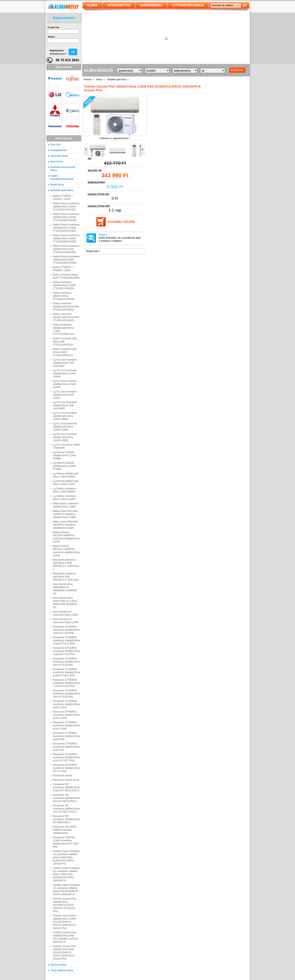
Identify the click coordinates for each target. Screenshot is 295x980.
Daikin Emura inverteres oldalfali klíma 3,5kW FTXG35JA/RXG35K (66, 228)
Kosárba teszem (121, 222)
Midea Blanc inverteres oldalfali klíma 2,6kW (66, 505)
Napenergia (151, 5)
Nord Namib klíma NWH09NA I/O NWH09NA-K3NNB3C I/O (65, 589)
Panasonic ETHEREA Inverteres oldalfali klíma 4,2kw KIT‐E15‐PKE (66, 651)
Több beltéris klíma (62, 970)
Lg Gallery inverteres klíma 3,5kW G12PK (65, 498)
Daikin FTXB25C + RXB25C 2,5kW (63, 269)
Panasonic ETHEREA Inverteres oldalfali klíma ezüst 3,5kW (66, 715)
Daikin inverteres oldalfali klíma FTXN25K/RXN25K (64, 296)
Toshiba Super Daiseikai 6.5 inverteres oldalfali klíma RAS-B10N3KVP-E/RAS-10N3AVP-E (66, 890)
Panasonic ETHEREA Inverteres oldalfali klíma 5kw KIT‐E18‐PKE (66, 662)
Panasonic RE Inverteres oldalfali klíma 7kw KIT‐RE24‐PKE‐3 (66, 809)
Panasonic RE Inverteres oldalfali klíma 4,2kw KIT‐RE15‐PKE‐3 (66, 787)
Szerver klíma (58, 965)
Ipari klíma (57, 162)
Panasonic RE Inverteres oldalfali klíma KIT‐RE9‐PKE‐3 (66, 819)
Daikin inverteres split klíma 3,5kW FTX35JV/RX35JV (65, 352)
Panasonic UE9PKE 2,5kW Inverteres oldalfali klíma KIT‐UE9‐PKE (66, 842)
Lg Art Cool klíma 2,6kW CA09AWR (66, 446)
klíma (92, 5)
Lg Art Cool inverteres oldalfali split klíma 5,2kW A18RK (65, 437)
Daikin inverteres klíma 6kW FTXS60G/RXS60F (66, 276)
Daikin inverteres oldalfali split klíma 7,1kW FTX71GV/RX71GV (64, 329)
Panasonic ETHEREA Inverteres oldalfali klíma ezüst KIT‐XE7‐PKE (66, 757)
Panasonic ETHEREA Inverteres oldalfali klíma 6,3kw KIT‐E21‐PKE (66, 672)
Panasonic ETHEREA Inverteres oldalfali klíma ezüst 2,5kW (66, 704)
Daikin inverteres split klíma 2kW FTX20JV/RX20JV (65, 342)
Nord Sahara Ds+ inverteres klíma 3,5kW (66, 621)
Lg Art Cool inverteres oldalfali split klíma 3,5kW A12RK (65, 427)
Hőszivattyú (119, 5)
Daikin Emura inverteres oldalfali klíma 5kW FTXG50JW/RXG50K (66, 260)
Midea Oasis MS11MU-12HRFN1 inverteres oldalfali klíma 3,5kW (66, 514)
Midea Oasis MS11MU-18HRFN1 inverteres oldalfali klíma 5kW (66, 525)
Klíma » (100, 79)
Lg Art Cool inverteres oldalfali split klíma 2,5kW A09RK (65, 416)
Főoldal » (89, 79)
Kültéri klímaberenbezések (62, 177)
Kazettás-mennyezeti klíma (63, 169)
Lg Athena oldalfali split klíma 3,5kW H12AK (66, 483)
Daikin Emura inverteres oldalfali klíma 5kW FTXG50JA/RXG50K (66, 249)
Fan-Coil (55, 145)
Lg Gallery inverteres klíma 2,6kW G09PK (65, 490)
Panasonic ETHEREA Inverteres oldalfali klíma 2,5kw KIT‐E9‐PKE (66, 630)
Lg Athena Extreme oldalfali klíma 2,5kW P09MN (64, 455)
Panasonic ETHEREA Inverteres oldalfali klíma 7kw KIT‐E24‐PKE (66, 694)
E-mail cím (53, 27)
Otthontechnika (188, 5)
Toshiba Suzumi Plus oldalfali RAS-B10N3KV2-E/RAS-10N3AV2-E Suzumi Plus (65, 905)
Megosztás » (93, 251)
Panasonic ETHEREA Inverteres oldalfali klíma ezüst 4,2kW (66, 726)
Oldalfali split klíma (62, 190)
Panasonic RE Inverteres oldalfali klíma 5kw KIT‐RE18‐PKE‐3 (66, 798)
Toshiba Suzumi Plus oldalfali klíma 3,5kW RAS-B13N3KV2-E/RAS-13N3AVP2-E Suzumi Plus (65, 922)
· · (57, 52)
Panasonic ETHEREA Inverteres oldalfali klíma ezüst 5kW (66, 736)
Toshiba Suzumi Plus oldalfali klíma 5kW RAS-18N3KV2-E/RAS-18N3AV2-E (66, 937)
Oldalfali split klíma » (118, 79)
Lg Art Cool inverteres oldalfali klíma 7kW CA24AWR (65, 405)
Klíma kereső (99, 70)
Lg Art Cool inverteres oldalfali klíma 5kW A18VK (65, 395)
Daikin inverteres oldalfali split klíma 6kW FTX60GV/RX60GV (66, 317)
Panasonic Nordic (63, 776)
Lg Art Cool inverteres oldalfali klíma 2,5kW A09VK (65, 373)
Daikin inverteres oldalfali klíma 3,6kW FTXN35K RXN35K (64, 285)
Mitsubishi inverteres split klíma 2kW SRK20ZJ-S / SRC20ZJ (66, 577)
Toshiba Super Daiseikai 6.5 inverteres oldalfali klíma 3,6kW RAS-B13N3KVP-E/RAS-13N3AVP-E (66, 857)
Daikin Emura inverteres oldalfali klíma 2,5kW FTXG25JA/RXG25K (66, 207)
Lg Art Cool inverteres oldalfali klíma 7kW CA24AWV (65, 363)
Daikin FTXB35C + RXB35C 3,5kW (63, 197)
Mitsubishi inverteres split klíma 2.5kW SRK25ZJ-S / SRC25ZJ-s (66, 565)
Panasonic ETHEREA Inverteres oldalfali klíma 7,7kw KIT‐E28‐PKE (66, 683)
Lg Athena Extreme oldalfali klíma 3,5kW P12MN (64, 466)
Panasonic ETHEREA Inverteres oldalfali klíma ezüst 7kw (66, 747)
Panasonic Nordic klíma (66, 780)
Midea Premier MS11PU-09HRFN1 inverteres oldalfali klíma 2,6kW (66, 537)
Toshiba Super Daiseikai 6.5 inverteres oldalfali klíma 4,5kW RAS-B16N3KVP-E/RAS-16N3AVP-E (66, 874)
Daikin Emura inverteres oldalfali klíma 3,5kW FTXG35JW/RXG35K (66, 238)
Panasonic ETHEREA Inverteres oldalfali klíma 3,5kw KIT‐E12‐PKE (66, 640)
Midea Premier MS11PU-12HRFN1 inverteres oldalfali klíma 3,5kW (66, 551)
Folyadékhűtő (59, 150)
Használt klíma (59, 156)
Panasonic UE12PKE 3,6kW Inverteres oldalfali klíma (65, 830)
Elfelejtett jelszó (58, 54)
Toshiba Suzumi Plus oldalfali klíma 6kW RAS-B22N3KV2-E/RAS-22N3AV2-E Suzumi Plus (65, 952)
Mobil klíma (57, 185)
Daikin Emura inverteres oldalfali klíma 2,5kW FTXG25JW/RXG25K (66, 217)
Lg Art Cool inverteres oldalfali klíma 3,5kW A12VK (65, 384)
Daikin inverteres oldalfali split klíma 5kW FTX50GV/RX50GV (66, 307)
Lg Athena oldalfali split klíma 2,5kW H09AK (66, 475)
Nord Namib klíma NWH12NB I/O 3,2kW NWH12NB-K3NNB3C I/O (65, 603)
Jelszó (51, 37)
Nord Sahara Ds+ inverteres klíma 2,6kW (66, 613)
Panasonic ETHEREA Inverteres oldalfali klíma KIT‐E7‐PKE (66, 768)
